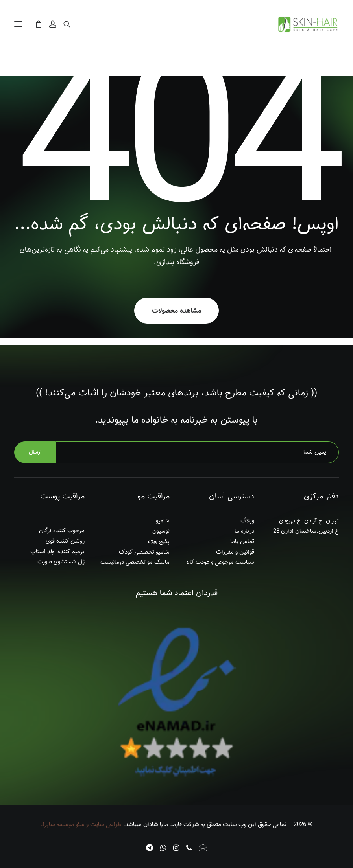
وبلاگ (247, 521)
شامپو (163, 521)
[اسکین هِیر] (307, 24)
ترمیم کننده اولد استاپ (57, 552)
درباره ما (244, 531)
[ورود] (56, 24)
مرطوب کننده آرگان (62, 531)
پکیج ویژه (159, 541)
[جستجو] (70, 24)
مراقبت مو (153, 496)
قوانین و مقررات (235, 552)
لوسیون (161, 531)
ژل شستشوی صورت (61, 562)
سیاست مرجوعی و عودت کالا (220, 562)
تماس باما (242, 541)
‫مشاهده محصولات (176, 311)
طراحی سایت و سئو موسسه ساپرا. (81, 824)
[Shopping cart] (42, 24)
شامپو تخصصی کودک (144, 552)
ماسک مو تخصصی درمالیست (135, 562)
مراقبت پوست (62, 496)
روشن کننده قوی (65, 541)
